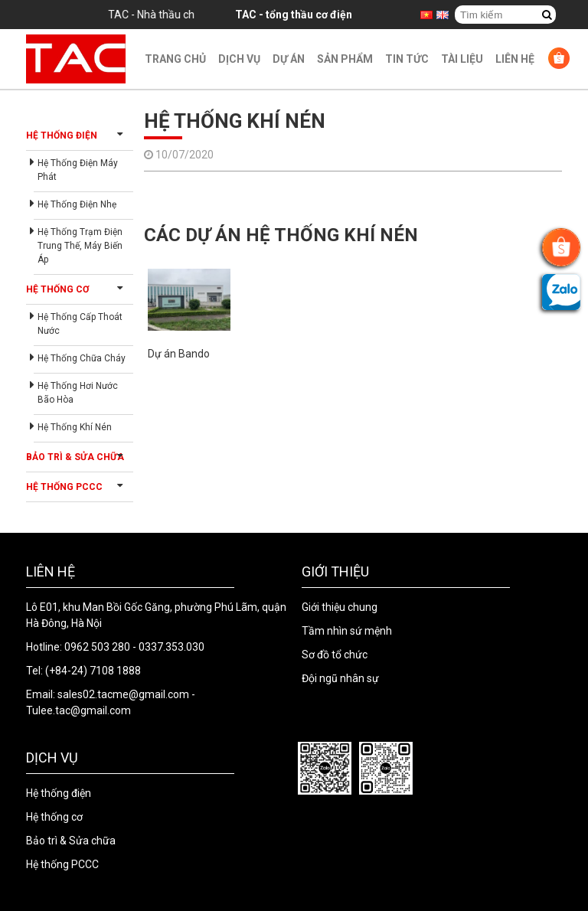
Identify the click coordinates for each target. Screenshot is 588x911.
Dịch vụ (239, 59)
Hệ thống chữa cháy (82, 358)
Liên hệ (515, 59)
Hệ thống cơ (57, 289)
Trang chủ (175, 59)
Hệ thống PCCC (64, 487)
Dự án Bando (179, 354)
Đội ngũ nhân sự (340, 678)
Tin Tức (407, 59)
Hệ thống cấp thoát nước (80, 324)
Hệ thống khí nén (75, 427)
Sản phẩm (345, 59)
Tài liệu (462, 59)
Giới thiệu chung (340, 607)
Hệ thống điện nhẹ (77, 204)
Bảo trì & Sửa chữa (75, 457)
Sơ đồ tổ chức (335, 655)
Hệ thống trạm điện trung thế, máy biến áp (80, 246)
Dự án (289, 59)
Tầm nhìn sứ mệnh (347, 631)
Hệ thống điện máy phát (78, 170)
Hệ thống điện (62, 136)
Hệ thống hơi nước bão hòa (78, 393)
